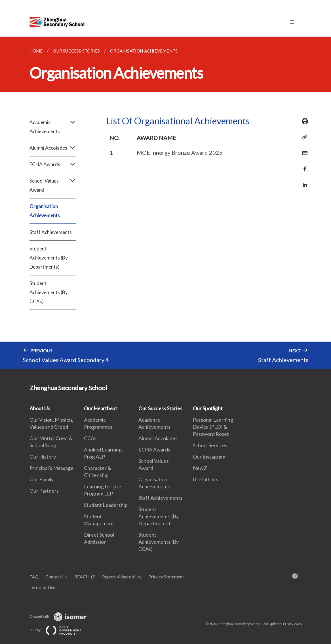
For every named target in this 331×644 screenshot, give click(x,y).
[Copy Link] (303, 137)
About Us (40, 408)
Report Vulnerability (122, 577)
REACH (82, 577)
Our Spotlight (208, 408)
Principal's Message (51, 468)
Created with (63, 616)
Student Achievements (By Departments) (49, 258)
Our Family (42, 479)
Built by (60, 630)
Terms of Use (42, 587)
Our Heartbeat (101, 408)
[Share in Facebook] (303, 165)
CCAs (90, 438)
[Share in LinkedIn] (303, 181)
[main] (165, 203)
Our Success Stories (160, 408)
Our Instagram (209, 457)
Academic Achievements (53, 127)
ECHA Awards (53, 164)
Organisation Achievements (45, 211)
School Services (210, 445)
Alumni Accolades (53, 148)
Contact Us (56, 577)
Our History (43, 457)
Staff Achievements (51, 232)
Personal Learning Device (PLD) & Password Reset (213, 427)
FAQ (34, 577)
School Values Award (53, 185)
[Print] (303, 121)
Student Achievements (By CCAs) (49, 292)
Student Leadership (106, 505)
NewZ (200, 468)
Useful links (205, 479)
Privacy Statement (166, 577)
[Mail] (303, 149)
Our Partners (44, 491)
